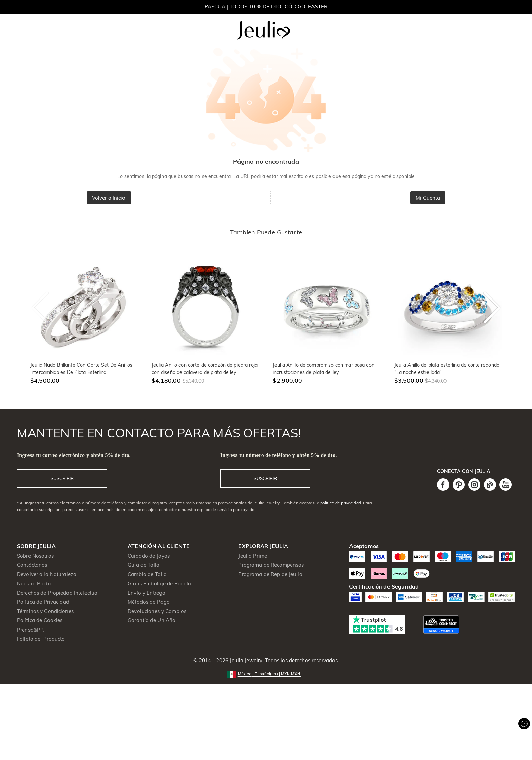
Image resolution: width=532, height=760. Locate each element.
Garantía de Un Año (151, 620)
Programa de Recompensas (271, 565)
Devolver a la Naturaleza (47, 574)
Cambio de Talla (147, 574)
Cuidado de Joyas (149, 556)
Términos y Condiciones (45, 611)
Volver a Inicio (109, 198)
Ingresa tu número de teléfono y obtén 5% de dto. (279, 455)
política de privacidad (341, 503)
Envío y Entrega (146, 593)
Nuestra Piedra (35, 584)
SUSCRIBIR (62, 478)
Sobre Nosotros (35, 556)
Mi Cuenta (428, 198)
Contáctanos (32, 565)
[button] (266, 674)
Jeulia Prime (253, 556)
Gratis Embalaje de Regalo (159, 584)
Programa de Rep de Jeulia (270, 574)
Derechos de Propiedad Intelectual (58, 593)
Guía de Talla (144, 565)
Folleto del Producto (41, 639)
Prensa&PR (30, 630)
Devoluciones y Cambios (157, 611)
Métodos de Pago (149, 602)
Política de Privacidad (43, 602)
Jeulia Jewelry (245, 660)
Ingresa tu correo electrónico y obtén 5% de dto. (74, 455)
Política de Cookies (40, 620)
